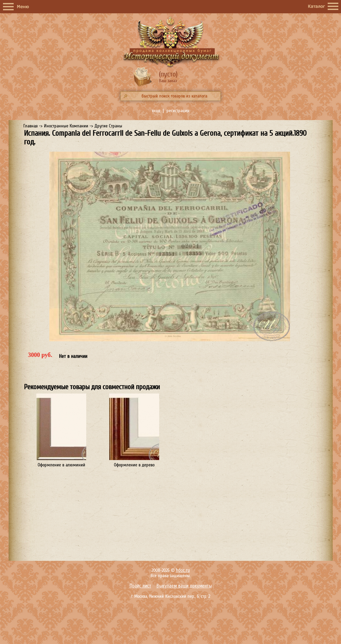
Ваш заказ (168, 81)
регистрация (178, 111)
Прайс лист (140, 586)
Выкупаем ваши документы (184, 586)
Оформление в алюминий (61, 465)
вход (156, 111)
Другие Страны (108, 126)
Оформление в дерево (134, 465)
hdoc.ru (183, 570)
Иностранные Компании (66, 126)
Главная (30, 126)
